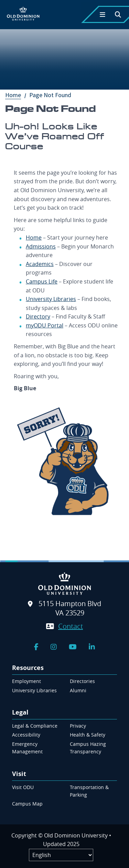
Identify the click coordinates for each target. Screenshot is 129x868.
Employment (26, 681)
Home (17, 95)
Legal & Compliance (35, 726)
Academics (40, 264)
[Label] (61, 855)
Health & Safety (88, 735)
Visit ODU (23, 787)
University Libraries (51, 299)
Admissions (41, 246)
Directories (82, 681)
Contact (71, 626)
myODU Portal (45, 325)
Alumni (78, 690)
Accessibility (26, 735)
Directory (38, 316)
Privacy (78, 726)
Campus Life (42, 281)
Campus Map (27, 804)
